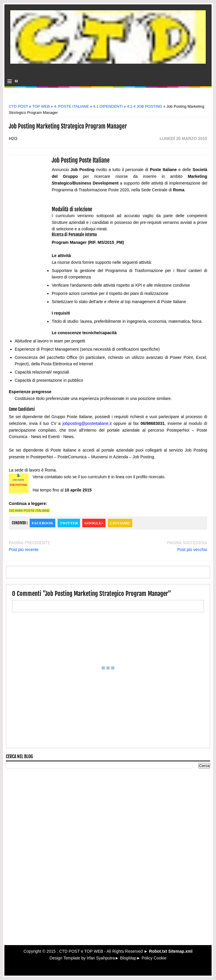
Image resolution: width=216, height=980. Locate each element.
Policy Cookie (154, 958)
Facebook (42, 523)
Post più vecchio (192, 550)
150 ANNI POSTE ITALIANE (29, 511)
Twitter (69, 523)
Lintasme (120, 523)
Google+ (94, 523)
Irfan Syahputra (101, 958)
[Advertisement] (108, 98)
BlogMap (128, 958)
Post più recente (24, 550)
